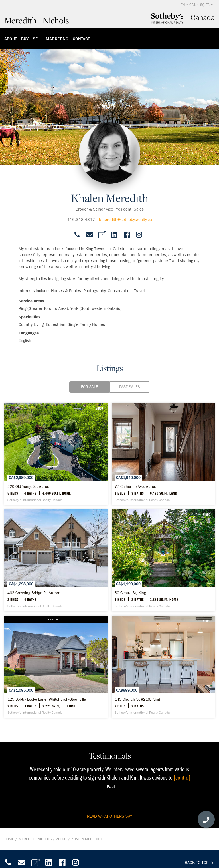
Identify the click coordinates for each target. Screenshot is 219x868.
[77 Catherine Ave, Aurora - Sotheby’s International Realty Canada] (163, 454)
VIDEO (99, 408)
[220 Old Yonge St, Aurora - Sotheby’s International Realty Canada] (56, 454)
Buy (25, 39)
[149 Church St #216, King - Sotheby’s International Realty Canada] (163, 667)
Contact (81, 39)
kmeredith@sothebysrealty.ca (125, 220)
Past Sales (130, 387)
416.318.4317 (81, 220)
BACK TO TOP (200, 863)
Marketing (57, 39)
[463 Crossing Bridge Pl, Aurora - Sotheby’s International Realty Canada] (56, 560)
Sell (37, 39)
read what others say (110, 816)
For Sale (90, 387)
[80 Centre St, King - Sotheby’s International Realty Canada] (163, 560)
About (11, 39)
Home (9, 839)
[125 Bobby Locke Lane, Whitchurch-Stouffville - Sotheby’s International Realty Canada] (56, 667)
